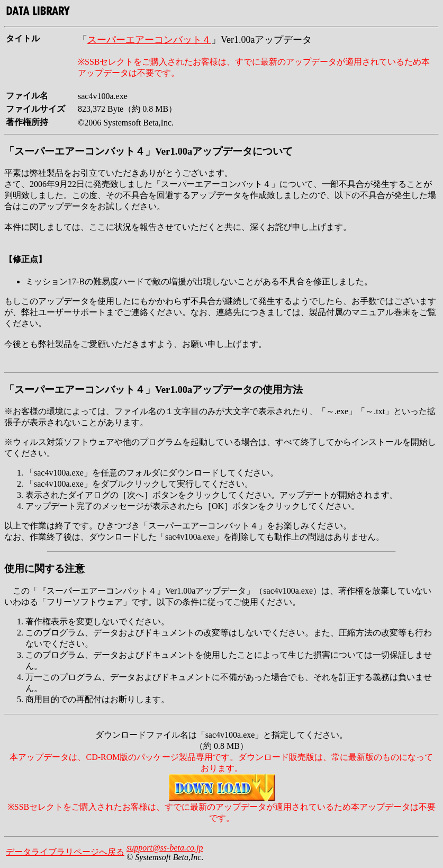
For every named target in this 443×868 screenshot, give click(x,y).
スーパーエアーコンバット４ (149, 40)
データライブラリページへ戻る (65, 852)
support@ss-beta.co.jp (165, 848)
